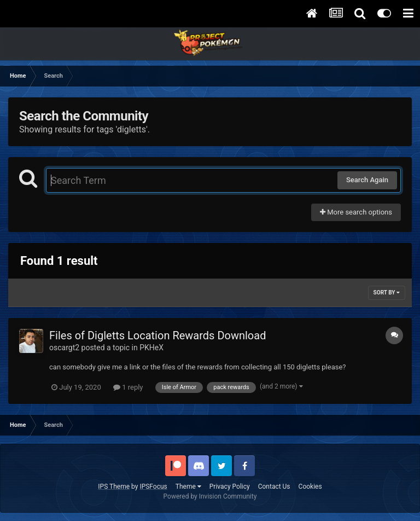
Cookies (310, 487)
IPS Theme (114, 487)
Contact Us (274, 487)
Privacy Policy (230, 487)
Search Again (367, 180)
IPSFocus (153, 487)
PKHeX (151, 348)
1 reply (128, 387)
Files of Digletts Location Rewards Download (157, 335)
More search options (356, 212)
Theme (188, 487)
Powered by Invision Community (210, 496)
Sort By (387, 293)
